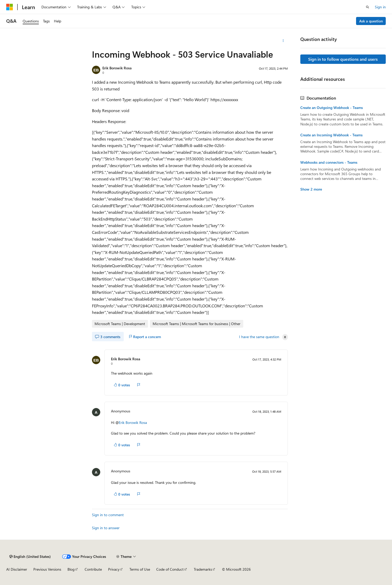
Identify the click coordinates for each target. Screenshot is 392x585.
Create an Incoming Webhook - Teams (331, 135)
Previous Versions (47, 569)
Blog (71, 569)
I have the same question (259, 337)
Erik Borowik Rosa (117, 68)
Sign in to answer (106, 528)
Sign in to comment (108, 515)
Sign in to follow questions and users (343, 59)
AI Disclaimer (17, 569)
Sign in (380, 7)
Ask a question (371, 21)
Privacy (114, 569)
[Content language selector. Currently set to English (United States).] (30, 557)
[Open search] (368, 7)
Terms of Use (140, 569)
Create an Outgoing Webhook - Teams (332, 108)
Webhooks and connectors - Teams (329, 162)
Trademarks (203, 569)
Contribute (93, 569)
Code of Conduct (170, 569)
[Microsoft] (10, 7)
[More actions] (283, 41)
